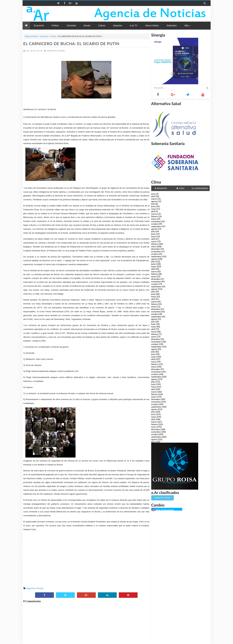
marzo (154, 199)
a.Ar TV (134, 26)
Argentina (44, 36)
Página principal (31, 36)
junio (153, 194)
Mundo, (61, 51)
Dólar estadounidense (165, 510)
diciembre (156, 249)
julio (153, 204)
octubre (155, 224)
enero (154, 219)
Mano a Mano (152, 26)
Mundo (53, 36)
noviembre (156, 221)
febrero (154, 216)
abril (153, 196)
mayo (154, 209)
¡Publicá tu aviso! (162, 498)
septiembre (156, 226)
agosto (154, 201)
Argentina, (52, 51)
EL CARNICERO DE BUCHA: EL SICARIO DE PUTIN (71, 44)
